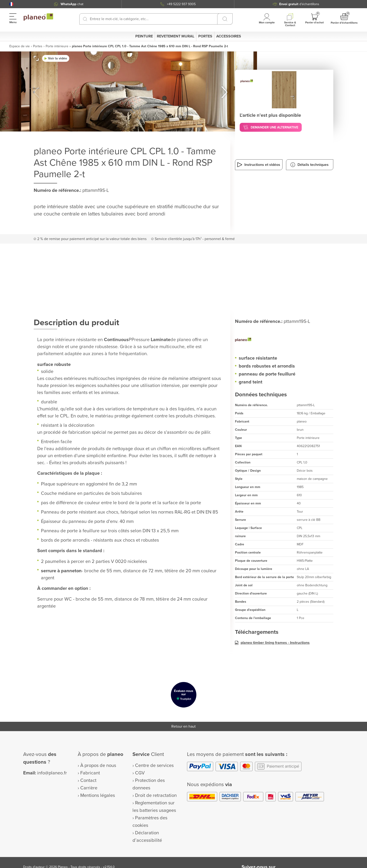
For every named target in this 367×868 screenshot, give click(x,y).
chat (72, 4)
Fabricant (90, 773)
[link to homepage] (38, 17)
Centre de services (154, 766)
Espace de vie (20, 46)
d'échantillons (299, 4)
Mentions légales (98, 795)
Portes (38, 46)
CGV (140, 773)
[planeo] (284, 340)
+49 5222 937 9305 (181, 4)
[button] (11, 4)
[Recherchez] (85, 19)
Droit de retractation (156, 795)
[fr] (11, 4)
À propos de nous (98, 766)
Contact (88, 780)
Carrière (89, 788)
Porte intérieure (57, 46)
